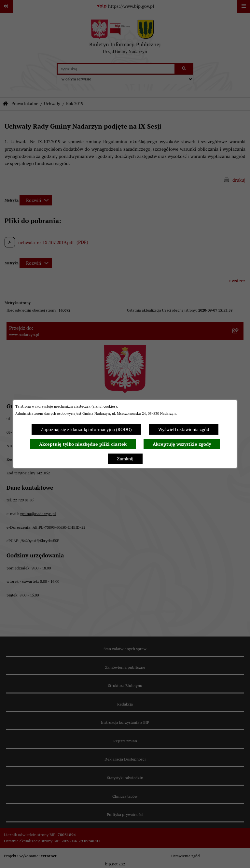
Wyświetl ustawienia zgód (184, 429)
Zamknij (125, 459)
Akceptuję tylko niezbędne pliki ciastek (83, 444)
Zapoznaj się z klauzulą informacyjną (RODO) (86, 429)
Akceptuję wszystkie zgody (182, 444)
